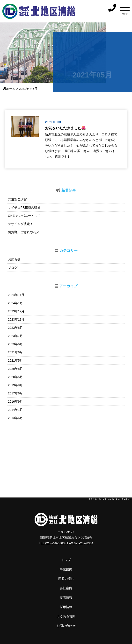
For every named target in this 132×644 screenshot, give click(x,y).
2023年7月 (15, 336)
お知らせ (14, 259)
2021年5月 (15, 360)
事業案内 (66, 569)
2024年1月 (15, 303)
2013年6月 (15, 418)
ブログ (13, 268)
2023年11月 (16, 319)
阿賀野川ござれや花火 (24, 232)
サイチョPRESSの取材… (26, 207)
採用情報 (66, 607)
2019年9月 (15, 385)
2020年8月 (15, 369)
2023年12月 (16, 311)
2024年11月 (16, 295)
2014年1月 (15, 410)
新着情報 (66, 598)
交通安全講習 (17, 199)
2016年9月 (15, 402)
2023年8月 (15, 328)
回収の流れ (66, 579)
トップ (66, 560)
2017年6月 (15, 393)
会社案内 (66, 588)
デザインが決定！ (21, 224)
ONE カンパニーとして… (26, 216)
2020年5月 (15, 377)
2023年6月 (15, 344)
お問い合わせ (66, 626)
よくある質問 (66, 616)
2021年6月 (15, 352)
